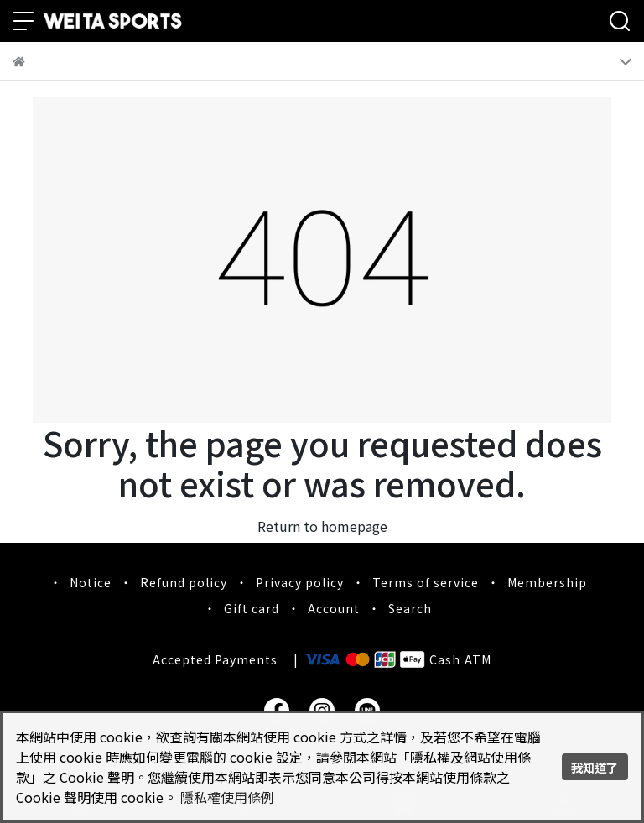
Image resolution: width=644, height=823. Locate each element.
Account (334, 608)
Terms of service (426, 582)
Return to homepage (322, 526)
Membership (547, 582)
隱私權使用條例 (227, 797)
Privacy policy (300, 582)
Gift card (252, 608)
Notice (91, 582)
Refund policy (184, 582)
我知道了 (595, 767)
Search (410, 608)
